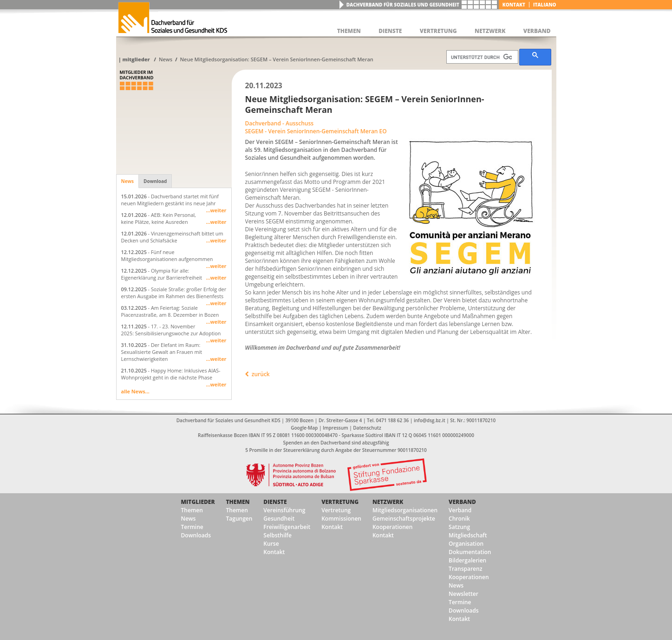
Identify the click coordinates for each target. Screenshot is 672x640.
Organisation (466, 544)
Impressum (336, 428)
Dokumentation (470, 552)
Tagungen (239, 519)
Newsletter (463, 594)
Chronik (459, 519)
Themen (192, 510)
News (166, 59)
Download (155, 181)
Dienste (275, 502)
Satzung (459, 527)
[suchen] (482, 57)
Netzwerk (388, 502)
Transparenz (465, 569)
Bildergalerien (467, 560)
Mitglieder (136, 59)
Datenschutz (367, 428)
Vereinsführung (284, 510)
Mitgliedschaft (468, 535)
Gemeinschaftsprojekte (404, 519)
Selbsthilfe (277, 535)
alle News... (135, 391)
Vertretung (340, 502)
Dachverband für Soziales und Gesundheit (403, 5)
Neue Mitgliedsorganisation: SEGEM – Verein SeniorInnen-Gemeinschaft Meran (276, 59)
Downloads (196, 535)
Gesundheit (279, 519)
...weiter (216, 210)
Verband (462, 502)
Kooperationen (392, 527)
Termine (192, 527)
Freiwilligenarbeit (287, 527)
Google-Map (304, 428)
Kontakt (514, 5)
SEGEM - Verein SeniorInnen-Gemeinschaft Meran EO (316, 131)
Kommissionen (341, 519)
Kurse (271, 544)
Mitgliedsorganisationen (405, 510)
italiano (545, 5)
